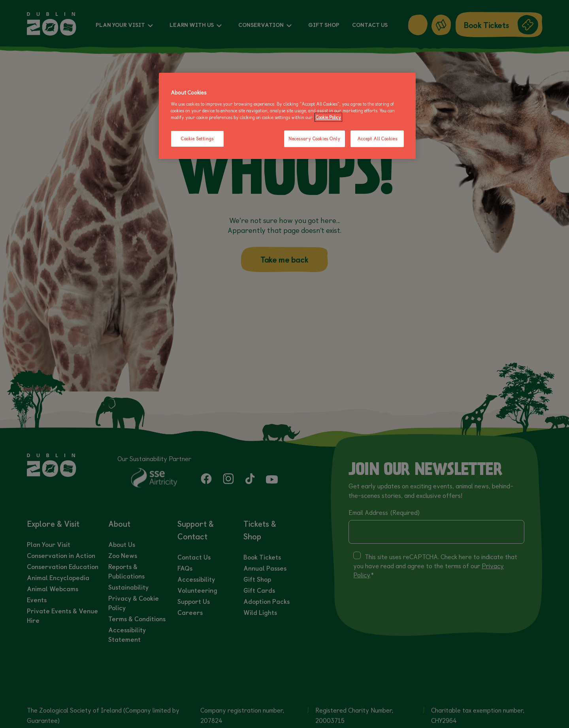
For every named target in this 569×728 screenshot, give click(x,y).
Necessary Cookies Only (315, 139)
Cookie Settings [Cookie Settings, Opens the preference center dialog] (197, 139)
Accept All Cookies (377, 139)
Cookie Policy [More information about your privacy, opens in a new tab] (328, 117)
